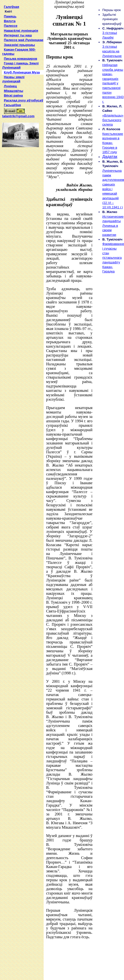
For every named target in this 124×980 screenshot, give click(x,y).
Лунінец (10, 86)
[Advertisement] (22, 221)
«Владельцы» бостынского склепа (113, 120)
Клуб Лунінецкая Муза (22, 72)
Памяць (10, 16)
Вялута (10, 21)
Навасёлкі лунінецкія (21, 31)
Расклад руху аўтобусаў (24, 100)
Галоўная (12, 7)
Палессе (11, 26)
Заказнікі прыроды (19, 45)
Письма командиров (21, 59)
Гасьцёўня (12, 105)
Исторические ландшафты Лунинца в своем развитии (113, 226)
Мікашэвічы (14, 91)
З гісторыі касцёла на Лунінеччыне (112, 51)
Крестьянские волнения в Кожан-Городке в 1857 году (113, 143)
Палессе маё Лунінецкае (24, 40)
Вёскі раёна (13, 95)
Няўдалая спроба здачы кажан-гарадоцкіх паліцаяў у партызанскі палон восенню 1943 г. (113, 83)
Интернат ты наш (18, 35)
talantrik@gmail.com (18, 114)
